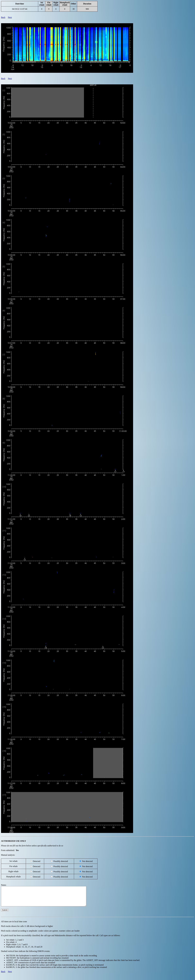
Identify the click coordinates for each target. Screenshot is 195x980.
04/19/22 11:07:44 (20, 9)
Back (3, 17)
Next (10, 17)
